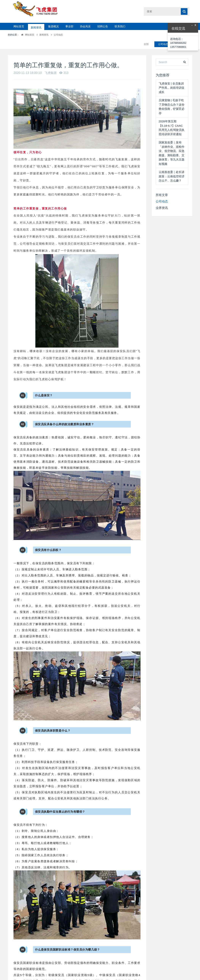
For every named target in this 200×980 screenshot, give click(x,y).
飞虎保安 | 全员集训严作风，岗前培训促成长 (172, 78)
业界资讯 (162, 198)
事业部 (69, 26)
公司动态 (58, 35)
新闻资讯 (36, 26)
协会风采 (85, 26)
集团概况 (53, 26)
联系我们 (120, 26)
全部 (146, 35)
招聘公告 (103, 26)
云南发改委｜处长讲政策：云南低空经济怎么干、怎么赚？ (172, 167)
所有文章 (162, 185)
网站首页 (19, 26)
